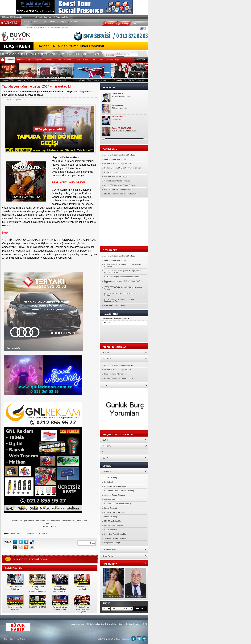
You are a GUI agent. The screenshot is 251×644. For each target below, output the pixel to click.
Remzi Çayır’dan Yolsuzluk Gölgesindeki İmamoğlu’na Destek (120, 300)
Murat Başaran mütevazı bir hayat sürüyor (121, 194)
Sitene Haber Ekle (11, 22)
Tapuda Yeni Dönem (28, 533)
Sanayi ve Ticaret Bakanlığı (115, 534)
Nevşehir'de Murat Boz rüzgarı (116, 177)
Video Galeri (51, 53)
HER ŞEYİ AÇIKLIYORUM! (115, 305)
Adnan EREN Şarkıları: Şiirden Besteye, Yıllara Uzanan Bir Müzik (123, 271)
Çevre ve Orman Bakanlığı (115, 495)
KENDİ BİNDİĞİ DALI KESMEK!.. (125, 131)
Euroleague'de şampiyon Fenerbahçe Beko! (121, 277)
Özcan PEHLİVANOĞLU (122, 128)
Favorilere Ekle (62, 17)
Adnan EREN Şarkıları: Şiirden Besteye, (120, 185)
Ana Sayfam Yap (44, 17)
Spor (94, 60)
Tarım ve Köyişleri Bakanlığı (115, 538)
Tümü (144, 86)
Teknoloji (48, 60)
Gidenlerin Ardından (120, 108)
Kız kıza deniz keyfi (112, 172)
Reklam (74, 22)
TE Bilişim (21, 639)
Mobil (36, 22)
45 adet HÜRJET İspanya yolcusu (118, 164)
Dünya (77, 60)
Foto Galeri (30, 53)
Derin (101, 60)
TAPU (45, 533)
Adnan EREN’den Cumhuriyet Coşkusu (48, 27)
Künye (26, 22)
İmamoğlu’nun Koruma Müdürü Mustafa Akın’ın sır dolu (124, 282)
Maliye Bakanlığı (111, 517)
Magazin (38, 60)
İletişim (63, 22)
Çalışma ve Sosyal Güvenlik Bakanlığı (119, 491)
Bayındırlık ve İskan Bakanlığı (116, 486)
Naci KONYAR (118, 105)
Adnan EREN (117, 94)
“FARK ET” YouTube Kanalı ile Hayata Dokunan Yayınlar (123, 288)
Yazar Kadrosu (49, 22)
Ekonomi (68, 60)
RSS (145, 624)
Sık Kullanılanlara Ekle (95, 624)
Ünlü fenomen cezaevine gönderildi (118, 189)
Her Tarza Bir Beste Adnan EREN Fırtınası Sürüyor (121, 294)
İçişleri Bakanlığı (111, 508)
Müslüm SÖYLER (119, 117)
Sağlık (29, 60)
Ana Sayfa (10, 53)
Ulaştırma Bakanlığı (112, 543)
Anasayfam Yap (78, 624)
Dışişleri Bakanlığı (111, 499)
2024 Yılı (39, 533)
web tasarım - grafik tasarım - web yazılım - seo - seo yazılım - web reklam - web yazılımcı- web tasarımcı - (50, 524)
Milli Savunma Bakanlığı (114, 525)
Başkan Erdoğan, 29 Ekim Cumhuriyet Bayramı (123, 168)
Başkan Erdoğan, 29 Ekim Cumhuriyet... (120, 378)
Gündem (10, 60)
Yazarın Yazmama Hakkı (121, 96)
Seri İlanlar (92, 53)
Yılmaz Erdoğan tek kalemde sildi (117, 181)
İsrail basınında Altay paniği (115, 159)
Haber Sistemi (10, 639)
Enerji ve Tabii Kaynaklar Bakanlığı (118, 504)
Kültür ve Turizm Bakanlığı (115, 512)
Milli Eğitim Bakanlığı (112, 521)
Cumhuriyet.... (117, 119)
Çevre (86, 60)
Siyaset (20, 60)
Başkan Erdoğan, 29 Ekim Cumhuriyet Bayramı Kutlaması (123, 265)
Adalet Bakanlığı (111, 478)
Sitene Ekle (111, 624)
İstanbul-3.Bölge (113, 60)
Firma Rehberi (71, 53)
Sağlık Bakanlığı (111, 530)
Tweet (92, 543)
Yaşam (58, 60)
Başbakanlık (109, 482)
